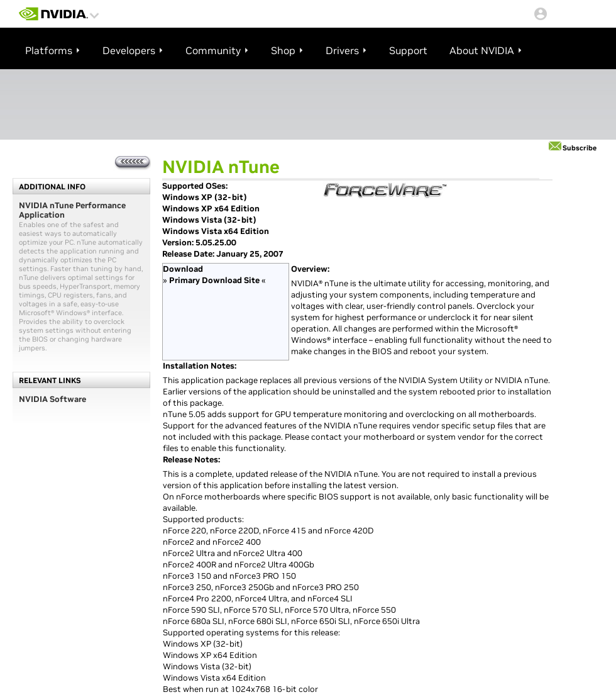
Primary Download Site (214, 280)
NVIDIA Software (52, 399)
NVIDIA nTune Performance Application (72, 210)
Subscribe (580, 148)
